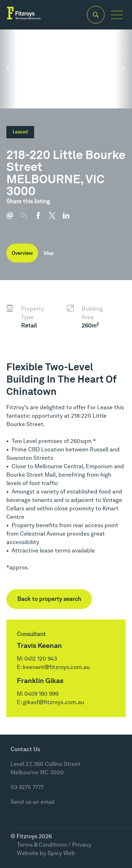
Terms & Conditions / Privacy (54, 845)
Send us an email (33, 802)
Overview (22, 253)
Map (49, 253)
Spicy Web (61, 853)
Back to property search (49, 599)
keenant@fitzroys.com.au (56, 667)
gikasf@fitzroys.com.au (54, 702)
